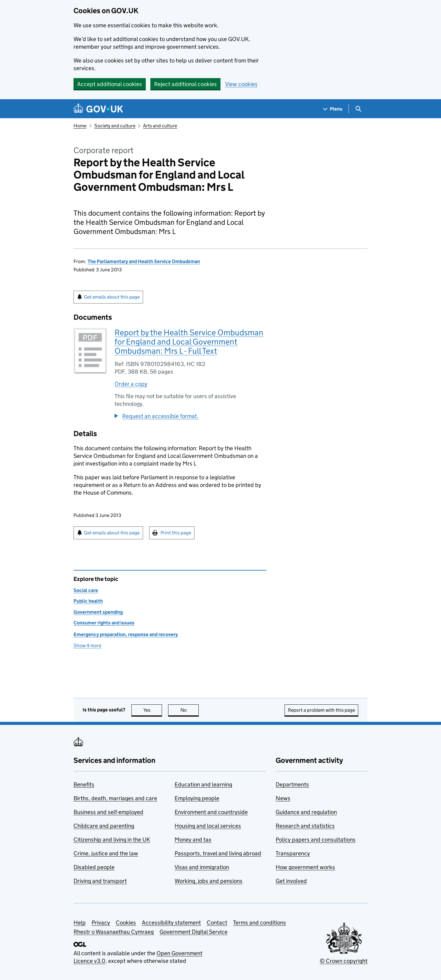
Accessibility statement (171, 923)
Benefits (84, 784)
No (190, 710)
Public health (88, 601)
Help (80, 923)
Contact (217, 923)
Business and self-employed (108, 812)
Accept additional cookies (110, 84)
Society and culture (115, 126)
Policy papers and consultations (316, 840)
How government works (305, 867)
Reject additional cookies (185, 84)
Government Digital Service (194, 932)
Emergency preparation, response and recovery (126, 634)
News (283, 798)
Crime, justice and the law (106, 853)
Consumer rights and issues (104, 623)
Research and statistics (305, 826)
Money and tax (193, 840)
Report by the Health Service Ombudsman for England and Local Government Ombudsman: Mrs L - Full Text (189, 342)
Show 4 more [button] (87, 645)
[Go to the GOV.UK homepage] (98, 109)
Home (80, 126)
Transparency (293, 853)
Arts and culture (160, 126)
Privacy (101, 923)
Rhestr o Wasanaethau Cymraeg (114, 932)
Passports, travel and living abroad (218, 853)
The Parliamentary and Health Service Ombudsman (144, 261)
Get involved (291, 881)
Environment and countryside (211, 812)
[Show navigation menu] (333, 109)
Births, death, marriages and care (115, 798)
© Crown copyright (344, 961)
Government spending (98, 612)
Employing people (197, 798)
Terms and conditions (260, 923)
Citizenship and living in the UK (112, 840)
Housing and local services (208, 826)
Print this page (176, 533)
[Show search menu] (358, 109)
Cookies (126, 923)
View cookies (241, 84)
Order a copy (131, 384)
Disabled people (94, 867)
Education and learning (203, 784)
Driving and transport (100, 881)
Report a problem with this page (321, 710)
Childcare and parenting (104, 826)
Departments (292, 784)
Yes (153, 710)
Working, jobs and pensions (209, 881)
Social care (86, 590)
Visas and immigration (202, 867)
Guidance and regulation (306, 812)
